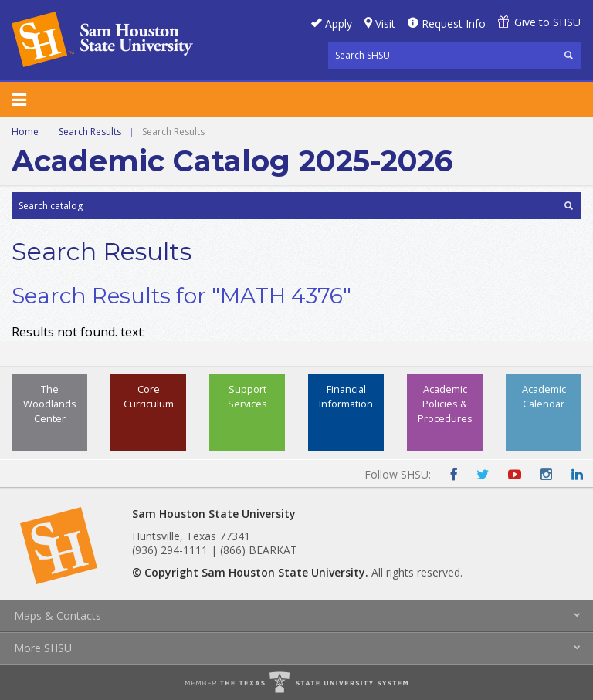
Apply (339, 24)
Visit (385, 24)
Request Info (454, 24)
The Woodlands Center (50, 404)
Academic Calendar (544, 396)
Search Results (90, 132)
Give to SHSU (547, 22)
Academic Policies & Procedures (445, 404)
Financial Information (346, 396)
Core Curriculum (149, 396)
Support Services (247, 396)
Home (25, 132)
